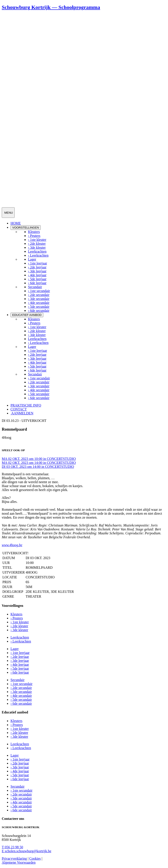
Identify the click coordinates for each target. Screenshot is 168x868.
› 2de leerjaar (37, 267)
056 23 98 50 (12, 847)
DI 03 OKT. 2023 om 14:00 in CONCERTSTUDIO (38, 467)
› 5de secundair (39, 307)
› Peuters (34, 236)
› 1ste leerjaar (38, 263)
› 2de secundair (39, 295)
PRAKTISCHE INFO (26, 405)
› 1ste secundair (39, 291)
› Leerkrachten (38, 255)
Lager (32, 259)
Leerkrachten (37, 251)
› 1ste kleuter (37, 240)
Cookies (35, 858)
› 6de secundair (39, 311)
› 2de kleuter (37, 244)
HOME (16, 223)
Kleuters (34, 232)
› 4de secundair (39, 303)
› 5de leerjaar (37, 279)
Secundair (35, 287)
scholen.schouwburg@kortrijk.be (26, 851)
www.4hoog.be (12, 545)
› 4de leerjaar (37, 275)
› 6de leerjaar (37, 283)
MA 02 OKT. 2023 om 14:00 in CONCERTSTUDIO (39, 463)
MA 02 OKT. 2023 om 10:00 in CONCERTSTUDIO (39, 459)
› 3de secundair (39, 299)
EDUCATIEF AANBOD (27, 315)
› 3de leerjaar (37, 271)
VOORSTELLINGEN (26, 228)
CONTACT (19, 409)
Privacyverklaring (14, 858)
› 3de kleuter (37, 247)
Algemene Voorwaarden (19, 862)
